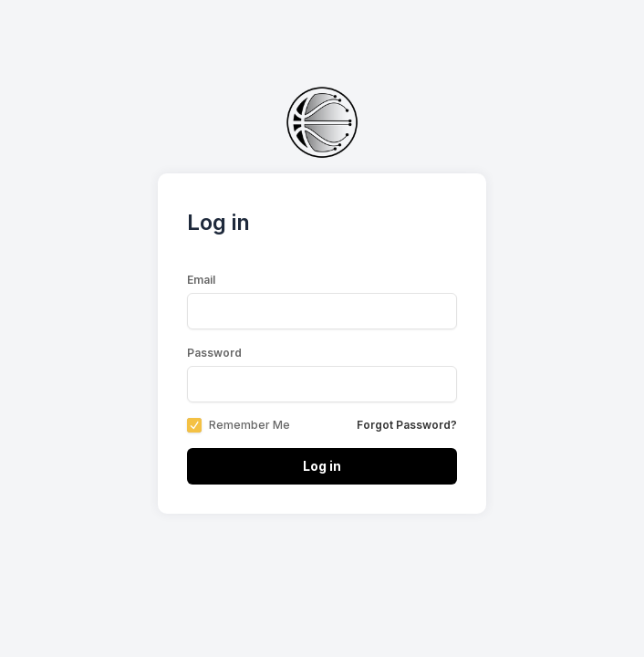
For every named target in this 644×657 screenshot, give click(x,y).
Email (201, 280)
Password (214, 353)
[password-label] (322, 384)
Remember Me (249, 425)
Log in (322, 466)
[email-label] (322, 311)
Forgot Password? (407, 425)
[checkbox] (194, 425)
